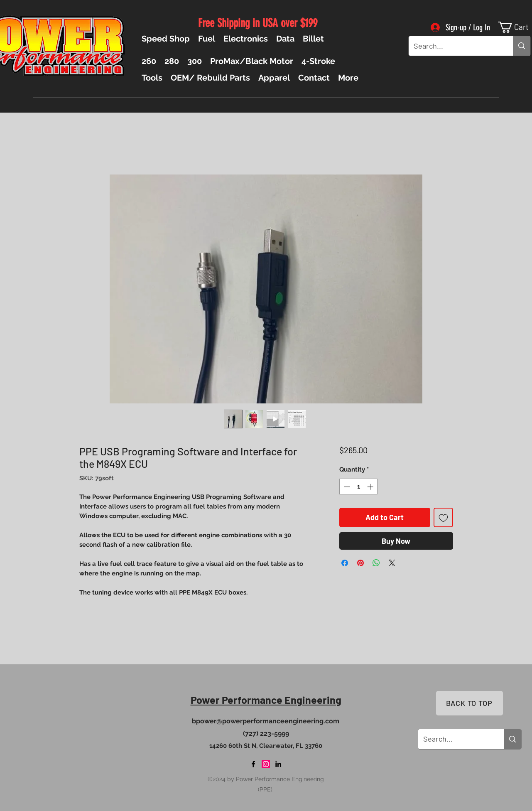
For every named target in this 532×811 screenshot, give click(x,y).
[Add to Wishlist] (443, 517)
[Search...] (455, 46)
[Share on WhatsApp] (376, 563)
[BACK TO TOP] (469, 703)
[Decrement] (346, 487)
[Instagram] (266, 764)
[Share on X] (392, 563)
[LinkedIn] (278, 764)
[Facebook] (253, 764)
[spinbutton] (359, 487)
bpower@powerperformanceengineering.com (266, 721)
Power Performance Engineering (266, 700)
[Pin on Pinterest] (360, 563)
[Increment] (371, 487)
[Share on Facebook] (345, 563)
